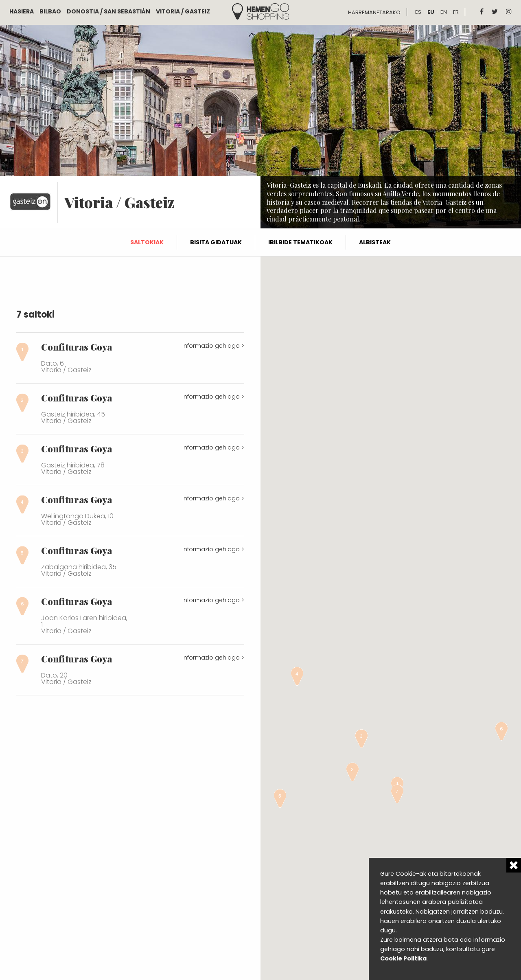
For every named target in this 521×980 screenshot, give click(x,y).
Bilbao (50, 11)
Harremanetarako (374, 12)
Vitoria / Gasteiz (183, 11)
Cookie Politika (403, 958)
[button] (352, 772)
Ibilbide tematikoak (300, 242)
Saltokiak (147, 242)
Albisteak (375, 242)
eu (431, 12)
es (418, 12)
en (444, 12)
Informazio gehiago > (213, 346)
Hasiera (22, 11)
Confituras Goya (77, 347)
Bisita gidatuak (216, 242)
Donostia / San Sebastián (108, 11)
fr (456, 12)
